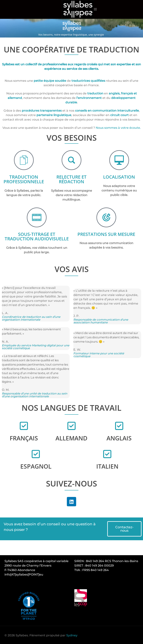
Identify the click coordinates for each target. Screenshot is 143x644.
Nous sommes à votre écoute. (118, 128)
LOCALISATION (119, 177)
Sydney (72, 635)
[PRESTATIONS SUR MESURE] (106, 217)
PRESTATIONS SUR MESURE (106, 234)
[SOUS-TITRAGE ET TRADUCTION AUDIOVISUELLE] (37, 217)
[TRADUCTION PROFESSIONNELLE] (24, 160)
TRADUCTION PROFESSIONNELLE (24, 179)
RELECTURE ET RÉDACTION (71, 179)
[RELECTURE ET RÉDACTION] (71, 160)
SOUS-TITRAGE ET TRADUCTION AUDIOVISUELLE (37, 236)
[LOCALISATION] (119, 160)
